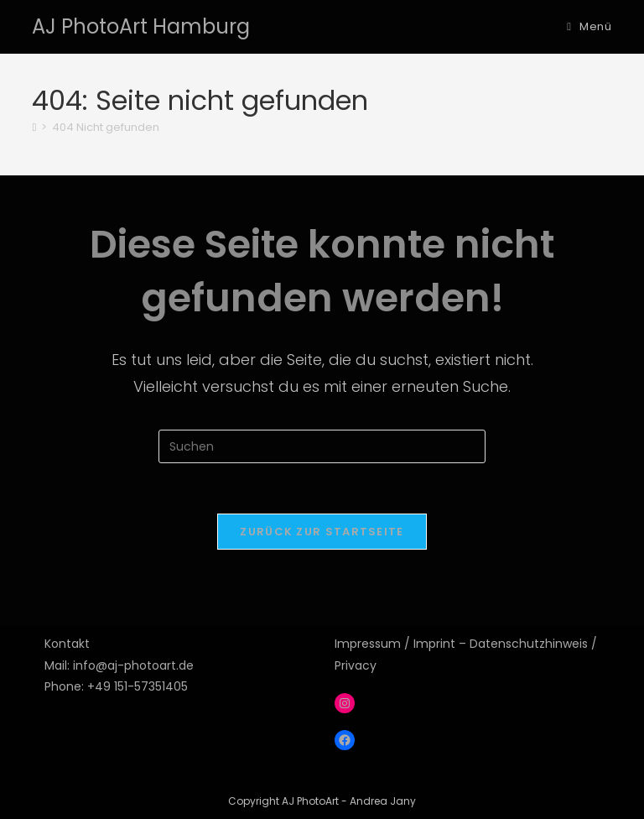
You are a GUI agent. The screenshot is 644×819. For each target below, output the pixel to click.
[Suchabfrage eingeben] (322, 446)
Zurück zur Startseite (322, 532)
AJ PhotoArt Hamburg (141, 26)
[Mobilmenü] (589, 26)
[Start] (34, 127)
